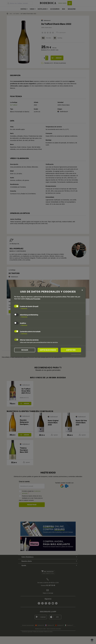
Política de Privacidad (33, 299)
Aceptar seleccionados (48, 350)
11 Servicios (24, 317)
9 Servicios (24, 308)
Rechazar (25, 350)
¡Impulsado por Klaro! (76, 354)
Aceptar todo (71, 350)
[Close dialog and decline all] (82, 290)
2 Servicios (24, 325)
